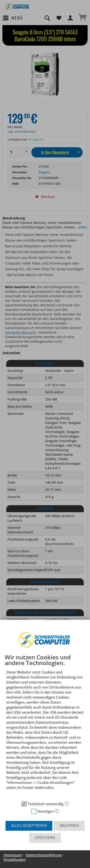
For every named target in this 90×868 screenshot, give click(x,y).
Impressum (13, 855)
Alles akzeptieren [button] (29, 825)
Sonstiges (45, 811)
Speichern (45, 838)
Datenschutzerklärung (44, 855)
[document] (45, 727)
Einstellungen (15, 860)
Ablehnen (69, 825)
